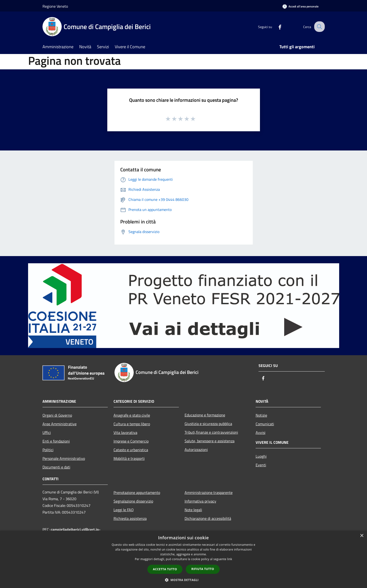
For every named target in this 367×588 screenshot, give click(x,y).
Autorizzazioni (196, 450)
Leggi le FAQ (124, 510)
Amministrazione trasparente (209, 492)
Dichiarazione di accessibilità (208, 518)
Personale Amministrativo (64, 458)
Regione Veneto (55, 6)
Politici (48, 450)
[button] (184, 580)
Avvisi (261, 432)
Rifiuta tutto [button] (203, 569)
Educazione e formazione (205, 415)
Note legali (193, 510)
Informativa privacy (200, 501)
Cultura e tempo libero (132, 424)
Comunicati (265, 424)
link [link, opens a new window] (230, 559)
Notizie (261, 415)
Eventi (261, 465)
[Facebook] (276, 27)
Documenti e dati (56, 467)
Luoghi (261, 456)
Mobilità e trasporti (129, 458)
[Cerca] (319, 27)
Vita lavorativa (125, 432)
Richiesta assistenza (130, 518)
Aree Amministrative (60, 424)
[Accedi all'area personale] (301, 6)
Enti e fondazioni (56, 441)
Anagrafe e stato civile (132, 415)
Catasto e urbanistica (131, 450)
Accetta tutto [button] (165, 569)
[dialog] (183, 559)
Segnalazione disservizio (133, 501)
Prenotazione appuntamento (137, 492)
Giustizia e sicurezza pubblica (208, 424)
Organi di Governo (57, 415)
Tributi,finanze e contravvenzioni (211, 432)
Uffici (47, 432)
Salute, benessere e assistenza (210, 441)
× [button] (362, 536)
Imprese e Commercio (131, 441)
